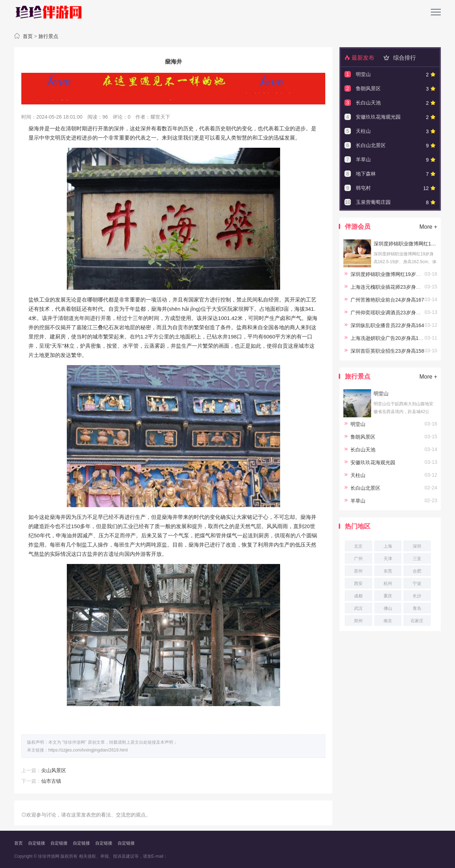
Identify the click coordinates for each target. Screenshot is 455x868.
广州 (358, 559)
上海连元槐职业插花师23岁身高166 (390, 287)
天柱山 (363, 131)
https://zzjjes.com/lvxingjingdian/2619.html (88, 750)
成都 (358, 596)
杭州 (388, 584)
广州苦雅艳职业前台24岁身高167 (387, 300)
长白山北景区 (371, 145)
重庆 (388, 596)
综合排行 (398, 58)
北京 (358, 546)
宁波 (417, 584)
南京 (388, 621)
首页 (28, 36)
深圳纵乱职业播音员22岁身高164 (387, 325)
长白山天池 (368, 103)
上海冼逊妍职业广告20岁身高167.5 (389, 338)
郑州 (358, 621)
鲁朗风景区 (368, 88)
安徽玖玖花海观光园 (378, 117)
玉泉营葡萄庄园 (373, 202)
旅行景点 (48, 36)
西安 (358, 584)
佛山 (388, 608)
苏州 (358, 571)
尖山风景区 (54, 770)
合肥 (417, 571)
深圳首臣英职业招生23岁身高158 (387, 351)
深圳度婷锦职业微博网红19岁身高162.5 (405, 244)
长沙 (417, 596)
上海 (388, 546)
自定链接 (37, 843)
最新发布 (359, 58)
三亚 (417, 559)
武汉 (358, 608)
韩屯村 (363, 188)
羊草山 (363, 159)
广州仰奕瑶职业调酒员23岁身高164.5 (392, 313)
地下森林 (366, 174)
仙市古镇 (51, 781)
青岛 (417, 608)
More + (428, 227)
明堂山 (363, 74)
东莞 (388, 571)
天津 (388, 559)
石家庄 (417, 621)
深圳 (417, 546)
